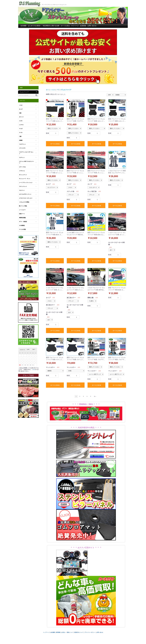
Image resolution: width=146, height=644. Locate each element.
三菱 (20, 136)
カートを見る (65, 26)
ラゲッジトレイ (23, 186)
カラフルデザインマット (25, 194)
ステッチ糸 (70, 191)
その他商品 (22, 225)
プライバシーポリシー (90, 632)
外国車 (21, 140)
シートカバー (22, 210)
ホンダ (21, 109)
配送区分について (79, 632)
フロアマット (22, 144)
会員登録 (83, 26)
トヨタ (21, 105)
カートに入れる (55, 144)
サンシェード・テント (25, 179)
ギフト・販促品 (23, 222)
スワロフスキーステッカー (26, 198)
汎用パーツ (22, 214)
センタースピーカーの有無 (116, 243)
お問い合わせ (92, 26)
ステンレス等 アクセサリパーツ (26, 162)
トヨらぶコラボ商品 (24, 202)
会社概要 (23, 26)
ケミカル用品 (22, 229)
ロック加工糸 (92, 191)
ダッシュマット (23, 175)
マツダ (21, 129)
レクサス (21, 125)
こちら (33, 370)
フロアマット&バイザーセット (26, 153)
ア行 (58, 90)
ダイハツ (21, 117)
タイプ (48, 184)
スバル (21, 133)
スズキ (21, 121)
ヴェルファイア (66, 90)
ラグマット (22, 158)
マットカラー (50, 367)
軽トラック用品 (23, 206)
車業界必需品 (22, 218)
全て (47, 90)
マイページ (75, 26)
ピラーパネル (22, 167)
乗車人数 (91, 298)
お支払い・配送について (67, 632)
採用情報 (58, 632)
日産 (20, 113)
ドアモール (22, 171)
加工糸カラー (50, 305)
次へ (95, 396)
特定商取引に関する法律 (51, 26)
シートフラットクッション (26, 183)
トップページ (46, 632)
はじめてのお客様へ (35, 26)
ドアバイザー (22, 148)
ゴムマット (22, 190)
